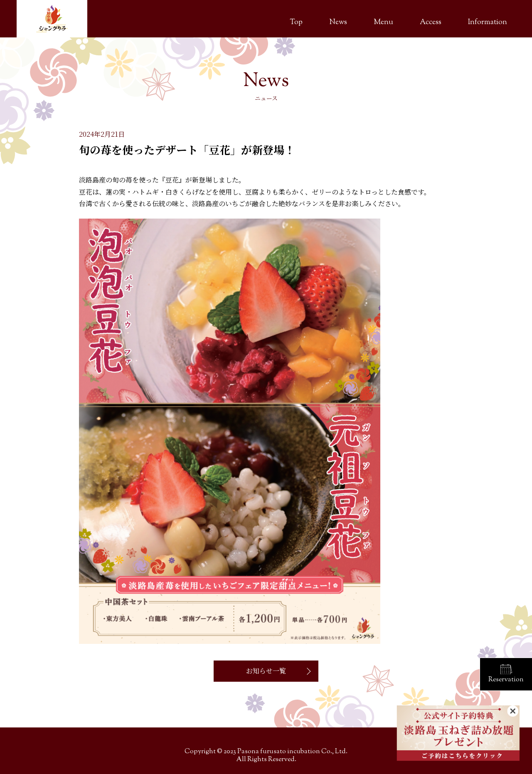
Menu (383, 22)
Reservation (506, 680)
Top (296, 22)
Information (488, 22)
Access (431, 22)
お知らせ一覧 (266, 671)
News (338, 22)
